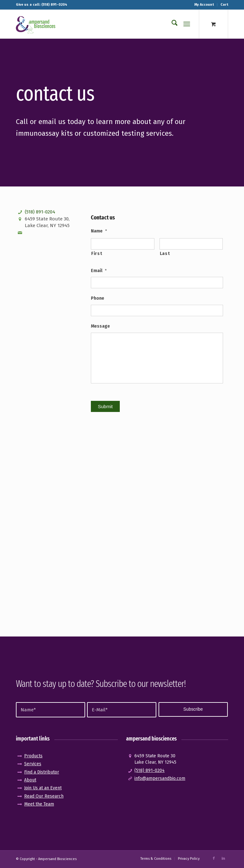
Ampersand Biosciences (57, 859)
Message (100, 326)
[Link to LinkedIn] (223, 858)
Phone (98, 298)
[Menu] (187, 24)
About (30, 780)
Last (165, 254)
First (97, 254)
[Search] (171, 24)
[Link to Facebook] (214, 858)
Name (99, 231)
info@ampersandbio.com (160, 778)
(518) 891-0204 (40, 212)
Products (33, 756)
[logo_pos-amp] (36, 24)
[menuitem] (204, 5)
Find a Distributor (42, 772)
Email (99, 271)
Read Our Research (44, 796)
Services (33, 764)
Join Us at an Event (43, 788)
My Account (204, 5)
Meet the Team (39, 804)
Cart (224, 5)
